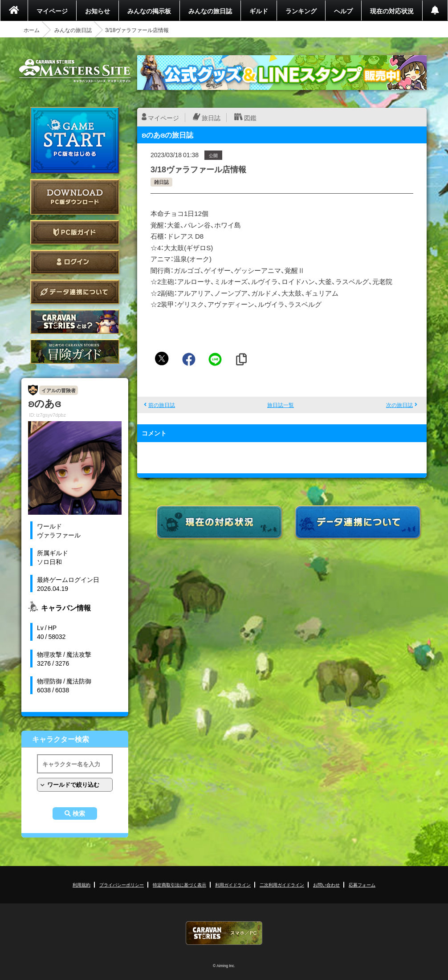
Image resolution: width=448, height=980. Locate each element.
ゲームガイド (75, 352)
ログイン (75, 262)
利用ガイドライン (233, 884)
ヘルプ (343, 11)
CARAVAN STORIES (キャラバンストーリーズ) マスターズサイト (75, 71)
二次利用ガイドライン (282, 884)
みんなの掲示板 (149, 11)
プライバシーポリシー (122, 884)
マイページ (52, 11)
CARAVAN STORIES (224, 933)
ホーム (32, 30)
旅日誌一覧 (281, 405)
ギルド (259, 11)
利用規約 (81, 884)
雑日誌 (161, 182)
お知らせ (98, 11)
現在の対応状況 (392, 11)
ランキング (301, 11)
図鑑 (250, 118)
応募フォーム (362, 884)
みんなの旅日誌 (210, 11)
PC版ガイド (75, 232)
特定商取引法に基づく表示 (179, 884)
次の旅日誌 (399, 405)
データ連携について (75, 292)
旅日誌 (211, 118)
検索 (79, 813)
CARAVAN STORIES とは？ (75, 322)
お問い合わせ (326, 884)
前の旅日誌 (162, 405)
